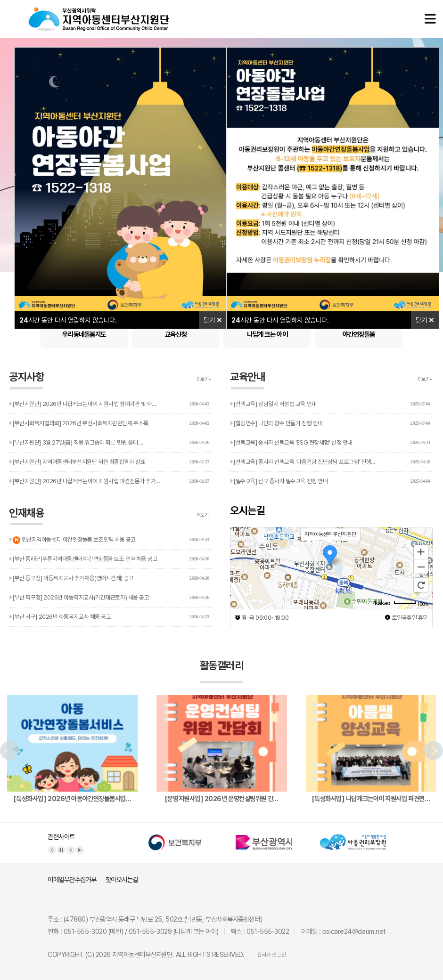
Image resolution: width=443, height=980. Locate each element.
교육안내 (247, 380)
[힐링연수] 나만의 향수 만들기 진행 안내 (330, 423)
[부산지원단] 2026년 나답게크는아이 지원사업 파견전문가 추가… (109, 481)
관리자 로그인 (271, 955)
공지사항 (26, 380)
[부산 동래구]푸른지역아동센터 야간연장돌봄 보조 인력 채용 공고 (109, 559)
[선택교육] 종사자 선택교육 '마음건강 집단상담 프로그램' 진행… (330, 462)
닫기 (213, 320)
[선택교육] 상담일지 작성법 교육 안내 (330, 404)
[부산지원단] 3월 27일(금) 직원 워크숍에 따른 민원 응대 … (109, 443)
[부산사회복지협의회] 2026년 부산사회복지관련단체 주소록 (109, 423)
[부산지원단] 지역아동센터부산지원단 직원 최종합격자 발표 (109, 462)
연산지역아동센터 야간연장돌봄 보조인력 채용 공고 (109, 537)
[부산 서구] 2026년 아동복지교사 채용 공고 (109, 617)
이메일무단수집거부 (72, 879)
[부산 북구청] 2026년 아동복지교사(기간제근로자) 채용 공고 (109, 598)
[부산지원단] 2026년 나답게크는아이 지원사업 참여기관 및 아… (109, 404)
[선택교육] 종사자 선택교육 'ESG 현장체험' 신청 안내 (330, 443)
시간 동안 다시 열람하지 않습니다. (68, 320)
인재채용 (26, 516)
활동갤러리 (222, 671)
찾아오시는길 (122, 879)
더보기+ (204, 379)
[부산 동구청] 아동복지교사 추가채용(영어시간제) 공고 (109, 578)
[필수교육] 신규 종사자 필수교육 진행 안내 (330, 481)
